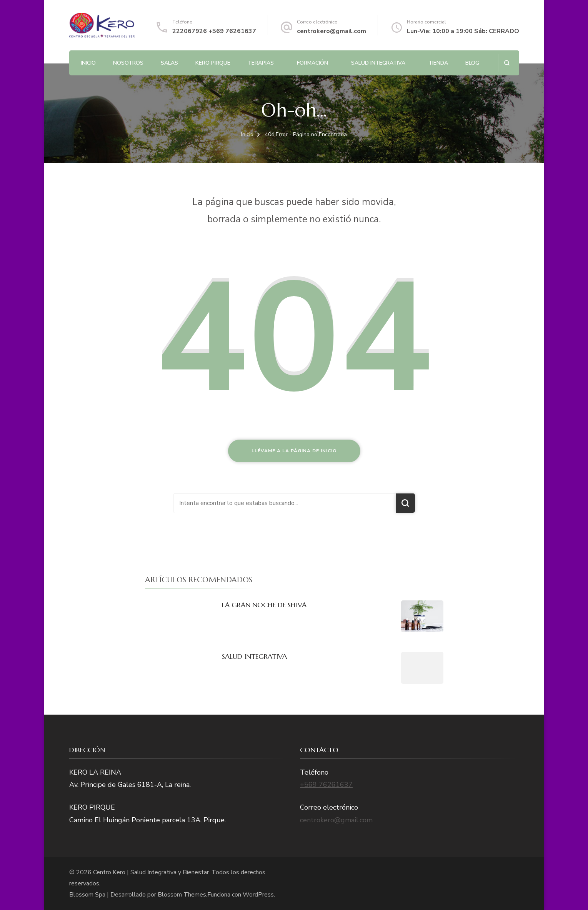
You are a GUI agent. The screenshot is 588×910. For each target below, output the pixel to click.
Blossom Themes (182, 895)
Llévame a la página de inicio (294, 451)
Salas (169, 63)
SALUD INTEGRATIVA (378, 63)
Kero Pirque (213, 63)
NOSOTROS (128, 63)
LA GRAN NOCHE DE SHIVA (264, 605)
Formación (312, 63)
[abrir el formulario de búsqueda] (507, 63)
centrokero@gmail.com (331, 31)
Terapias (261, 63)
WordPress (258, 895)
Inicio (88, 63)
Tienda (438, 63)
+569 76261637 (326, 785)
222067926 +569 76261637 (214, 31)
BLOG (472, 63)
